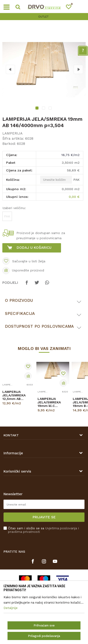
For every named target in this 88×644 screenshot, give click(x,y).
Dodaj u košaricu (34, 248)
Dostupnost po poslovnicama (39, 326)
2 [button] (44, 109)
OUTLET (43, 17)
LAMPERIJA (12, 133)
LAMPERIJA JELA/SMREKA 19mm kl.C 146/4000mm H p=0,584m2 (50, 402)
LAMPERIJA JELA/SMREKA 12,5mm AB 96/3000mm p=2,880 (14, 395)
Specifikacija (20, 313)
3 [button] (51, 109)
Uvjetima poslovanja (61, 528)
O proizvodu (19, 300)
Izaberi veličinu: (14, 208)
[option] (44, 17)
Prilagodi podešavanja (44, 636)
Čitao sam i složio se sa (43, 530)
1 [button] (37, 109)
